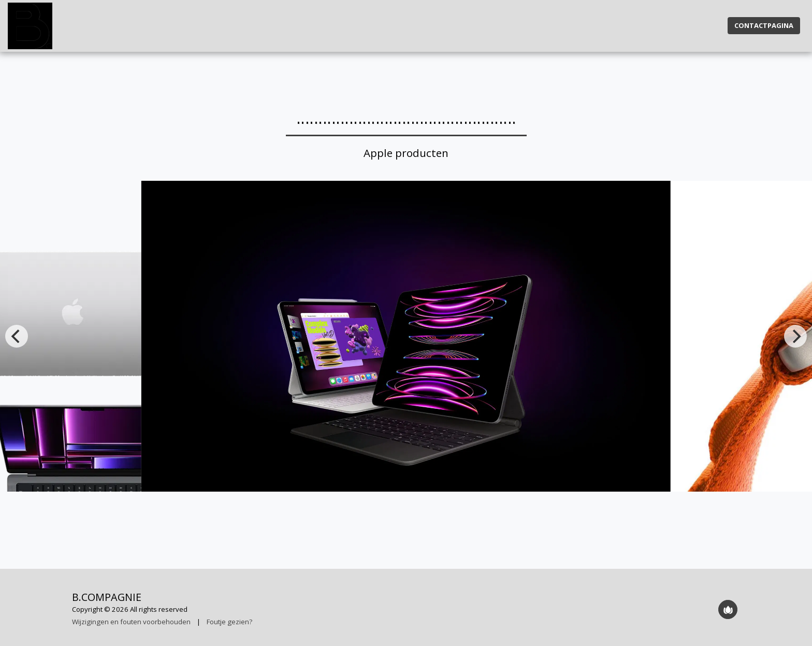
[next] (795, 336)
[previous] (17, 336)
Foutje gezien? (229, 622)
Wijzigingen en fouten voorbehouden (131, 622)
